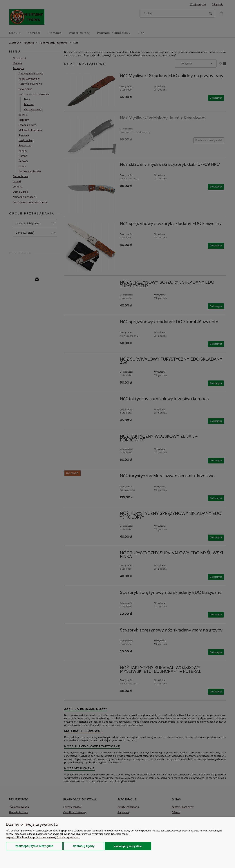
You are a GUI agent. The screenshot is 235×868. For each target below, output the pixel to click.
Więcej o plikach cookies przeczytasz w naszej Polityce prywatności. (43, 837)
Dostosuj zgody (84, 846)
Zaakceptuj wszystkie (128, 846)
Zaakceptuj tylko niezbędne (34, 846)
